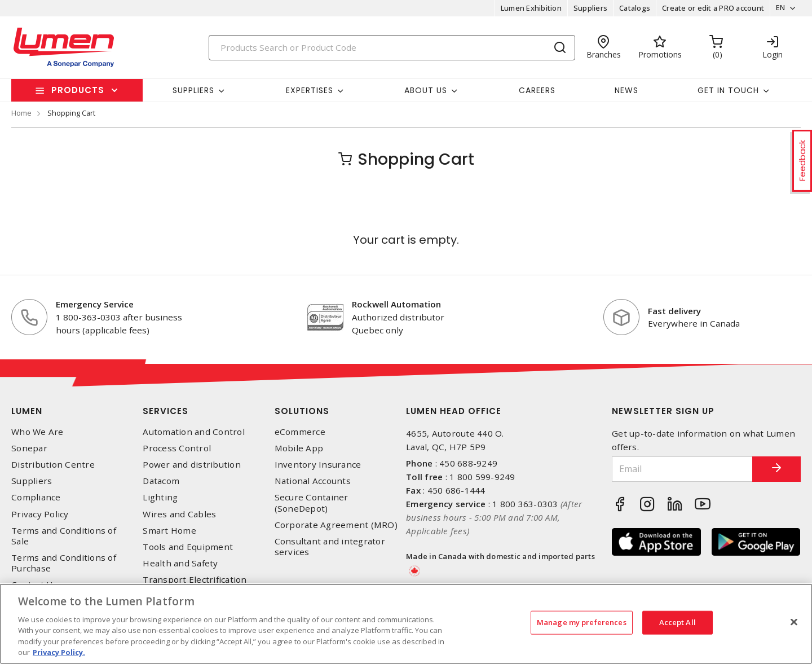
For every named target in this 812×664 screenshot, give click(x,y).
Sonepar (29, 448)
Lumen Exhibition (529, 8)
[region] (406, 624)
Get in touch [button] (728, 90)
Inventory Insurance (318, 465)
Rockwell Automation (396, 304)
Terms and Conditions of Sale (64, 536)
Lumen (27, 411)
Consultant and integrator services (330, 547)
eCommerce (300, 432)
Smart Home (169, 531)
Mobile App (299, 448)
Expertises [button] (310, 90)
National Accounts (313, 481)
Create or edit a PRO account (711, 8)
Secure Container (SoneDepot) (312, 503)
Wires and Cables (179, 514)
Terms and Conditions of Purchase (64, 563)
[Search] (392, 48)
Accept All (678, 622)
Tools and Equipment (188, 547)
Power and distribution (192, 465)
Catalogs (633, 8)
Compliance (36, 497)
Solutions (302, 411)
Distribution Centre (53, 465)
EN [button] (779, 8)
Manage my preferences (582, 622)
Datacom (161, 481)
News (626, 90)
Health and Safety (180, 563)
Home (21, 113)
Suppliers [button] (193, 90)
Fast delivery (674, 311)
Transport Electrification (195, 580)
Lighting (160, 497)
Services (166, 411)
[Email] (678, 469)
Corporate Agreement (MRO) (336, 525)
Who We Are (37, 432)
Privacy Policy (40, 514)
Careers (537, 90)
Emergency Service (95, 304)
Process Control (177, 448)
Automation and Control (194, 432)
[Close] (794, 622)
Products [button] (78, 90)
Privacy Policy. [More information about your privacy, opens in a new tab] (59, 652)
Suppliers (589, 8)
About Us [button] (426, 90)
